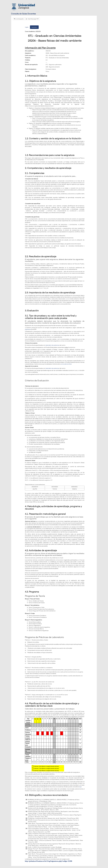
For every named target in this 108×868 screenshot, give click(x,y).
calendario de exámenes (52, 345)
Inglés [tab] (27, 27)
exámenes (28, 329)
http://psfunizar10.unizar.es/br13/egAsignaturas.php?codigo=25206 (49, 861)
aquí (80, 787)
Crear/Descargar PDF (32, 19)
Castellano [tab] (34, 27)
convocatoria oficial (66, 364)
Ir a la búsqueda (19, 19)
